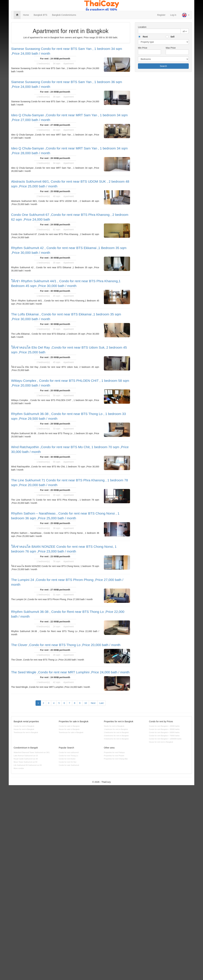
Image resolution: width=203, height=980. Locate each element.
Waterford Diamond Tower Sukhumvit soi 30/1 (32, 752)
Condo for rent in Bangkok (24, 726)
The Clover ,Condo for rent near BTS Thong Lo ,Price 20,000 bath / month (66, 645)
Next (93, 703)
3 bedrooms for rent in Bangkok (116, 736)
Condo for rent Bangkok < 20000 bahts (164, 726)
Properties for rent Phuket (114, 756)
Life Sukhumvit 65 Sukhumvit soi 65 (28, 765)
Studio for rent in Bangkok (114, 726)
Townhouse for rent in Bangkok (26, 732)
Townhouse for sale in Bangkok (71, 732)
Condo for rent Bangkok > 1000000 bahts (165, 739)
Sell (172, 37)
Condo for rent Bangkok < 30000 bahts (164, 729)
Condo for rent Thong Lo (69, 756)
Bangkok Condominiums (64, 15)
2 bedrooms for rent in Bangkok (116, 732)
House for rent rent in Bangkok (161, 742)
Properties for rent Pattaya (114, 752)
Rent (145, 37)
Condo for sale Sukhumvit (69, 765)
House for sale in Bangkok (69, 729)
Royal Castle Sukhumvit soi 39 (26, 759)
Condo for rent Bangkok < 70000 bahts (164, 736)
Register (161, 15)
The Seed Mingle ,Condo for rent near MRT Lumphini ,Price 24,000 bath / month (70, 672)
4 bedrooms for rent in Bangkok (116, 739)
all (184, 31)
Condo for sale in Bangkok (69, 726)
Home (26, 15)
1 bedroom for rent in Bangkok (116, 729)
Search (163, 66)
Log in (173, 15)
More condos (19, 768)
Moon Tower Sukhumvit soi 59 (25, 762)
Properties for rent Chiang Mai (116, 759)
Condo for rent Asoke (67, 759)
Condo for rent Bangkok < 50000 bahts (164, 732)
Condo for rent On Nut (68, 762)
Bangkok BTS (40, 15)
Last (101, 703)
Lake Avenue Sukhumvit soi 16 (26, 756)
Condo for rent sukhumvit (69, 752)
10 (86, 703)
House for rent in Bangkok (24, 729)
